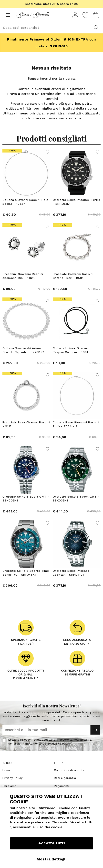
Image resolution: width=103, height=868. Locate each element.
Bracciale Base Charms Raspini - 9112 (26, 424)
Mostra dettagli (51, 859)
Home (7, 770)
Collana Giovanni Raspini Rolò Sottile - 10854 (26, 202)
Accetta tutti (51, 843)
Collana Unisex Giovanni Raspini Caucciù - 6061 (71, 350)
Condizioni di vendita (69, 770)
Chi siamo (10, 786)
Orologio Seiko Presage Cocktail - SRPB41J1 (71, 573)
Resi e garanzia (65, 778)
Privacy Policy (30, 740)
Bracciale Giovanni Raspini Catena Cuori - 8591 (73, 276)
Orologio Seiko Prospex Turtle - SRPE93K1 (77, 202)
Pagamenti (62, 786)
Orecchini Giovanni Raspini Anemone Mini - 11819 (23, 276)
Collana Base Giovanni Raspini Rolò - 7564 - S (76, 424)
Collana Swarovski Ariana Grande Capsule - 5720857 (23, 350)
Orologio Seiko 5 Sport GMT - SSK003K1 (26, 499)
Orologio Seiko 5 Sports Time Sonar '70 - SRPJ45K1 (26, 573)
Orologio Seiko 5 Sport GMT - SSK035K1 (76, 499)
